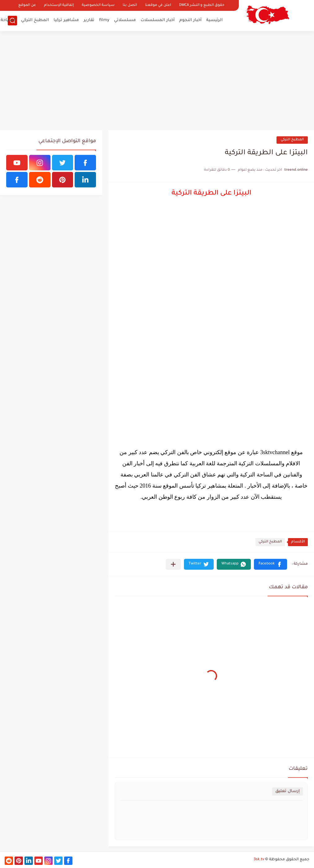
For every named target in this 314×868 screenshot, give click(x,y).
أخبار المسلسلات (158, 20)
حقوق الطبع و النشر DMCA (202, 5)
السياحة (9, 20)
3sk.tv (259, 860)
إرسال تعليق (288, 791)
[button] (270, 564)
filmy (104, 20)
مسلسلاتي (125, 20)
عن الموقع (27, 5)
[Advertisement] (157, 81)
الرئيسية (214, 20)
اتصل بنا (130, 5)
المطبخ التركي (35, 20)
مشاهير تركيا (66, 20)
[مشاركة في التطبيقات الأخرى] (173, 564)
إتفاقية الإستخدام (59, 5)
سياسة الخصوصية (98, 5)
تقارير (89, 20)
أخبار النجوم (190, 20)
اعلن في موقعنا (158, 5)
